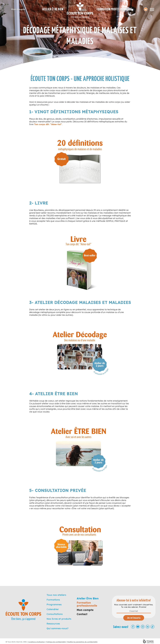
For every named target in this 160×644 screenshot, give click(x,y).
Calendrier (53, 609)
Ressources (53, 624)
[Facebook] (133, 627)
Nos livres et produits (59, 619)
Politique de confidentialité (56, 642)
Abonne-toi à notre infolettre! (134, 600)
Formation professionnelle (114, 9)
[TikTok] (152, 627)
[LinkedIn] (148, 627)
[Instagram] (143, 627)
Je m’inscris (134, 618)
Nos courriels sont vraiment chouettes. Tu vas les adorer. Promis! (134, 606)
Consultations (55, 614)
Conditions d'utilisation (36, 642)
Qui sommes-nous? (57, 628)
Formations (53, 600)
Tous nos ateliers (56, 595)
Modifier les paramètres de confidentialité (82, 642)
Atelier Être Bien (53, 9)
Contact (82, 614)
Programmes (54, 604)
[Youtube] (138, 627)
